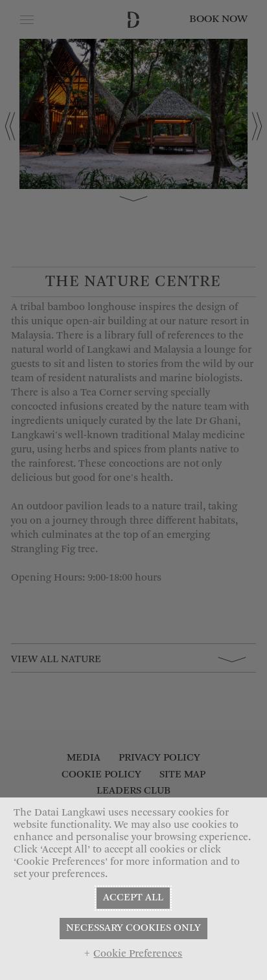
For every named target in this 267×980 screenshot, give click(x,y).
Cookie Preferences (138, 954)
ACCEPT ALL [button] (133, 898)
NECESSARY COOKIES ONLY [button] (133, 928)
